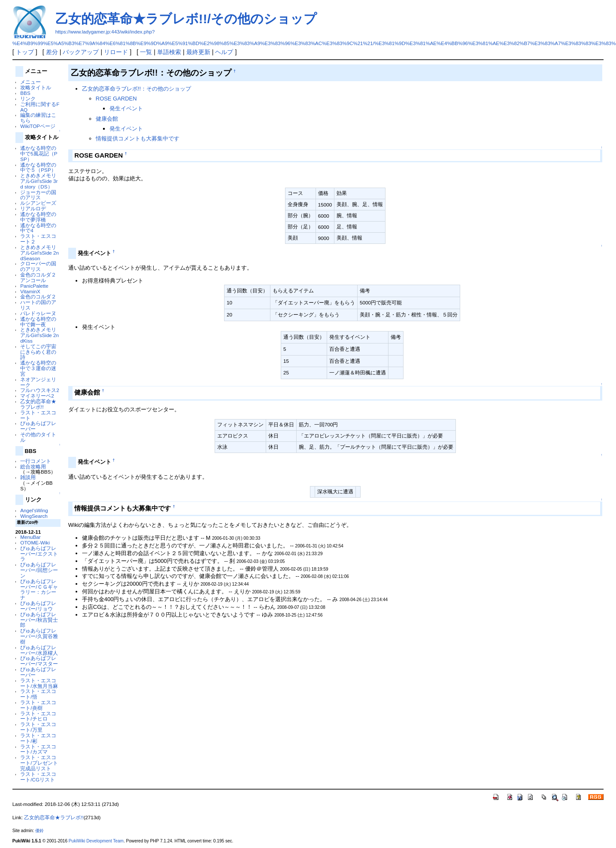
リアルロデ (33, 208)
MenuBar (30, 537)
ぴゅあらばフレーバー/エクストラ (39, 554)
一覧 (146, 52)
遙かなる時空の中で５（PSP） (38, 167)
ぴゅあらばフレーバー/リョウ (38, 606)
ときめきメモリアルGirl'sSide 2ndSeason (39, 253)
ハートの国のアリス (38, 305)
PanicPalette (34, 286)
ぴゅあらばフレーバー (38, 426)
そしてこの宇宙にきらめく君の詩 (38, 352)
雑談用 (28, 477)
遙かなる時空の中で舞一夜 (38, 322)
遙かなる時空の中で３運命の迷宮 (38, 368)
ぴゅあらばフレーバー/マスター (39, 661)
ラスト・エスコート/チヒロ (38, 716)
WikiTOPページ (38, 126)
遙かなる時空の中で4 (38, 228)
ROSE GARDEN (116, 99)
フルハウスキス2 (39, 390)
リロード (116, 52)
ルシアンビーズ (38, 203)
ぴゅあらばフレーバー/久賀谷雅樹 (39, 636)
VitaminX (30, 291)
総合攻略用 (33, 467)
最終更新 (198, 52)
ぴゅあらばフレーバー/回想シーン (39, 570)
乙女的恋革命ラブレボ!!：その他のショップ (137, 89)
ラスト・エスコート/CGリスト (38, 777)
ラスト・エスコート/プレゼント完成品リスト (39, 763)
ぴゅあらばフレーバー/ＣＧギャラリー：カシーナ (39, 589)
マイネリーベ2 (37, 396)
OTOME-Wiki (35, 543)
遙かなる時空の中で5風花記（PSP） (39, 153)
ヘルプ (224, 52)
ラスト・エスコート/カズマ (38, 749)
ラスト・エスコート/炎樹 (38, 705)
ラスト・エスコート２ (38, 239)
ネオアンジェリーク (38, 382)
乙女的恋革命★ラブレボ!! (38, 404)
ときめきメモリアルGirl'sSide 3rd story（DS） (39, 181)
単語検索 (169, 52)
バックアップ (81, 52)
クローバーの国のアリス (38, 266)
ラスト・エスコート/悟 (38, 694)
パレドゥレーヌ (38, 313)
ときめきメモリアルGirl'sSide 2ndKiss (39, 335)
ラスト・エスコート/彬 (38, 738)
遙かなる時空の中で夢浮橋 (38, 217)
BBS (25, 93)
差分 (52, 52)
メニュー (30, 82)
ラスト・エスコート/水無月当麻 (39, 683)
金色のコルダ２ (38, 296)
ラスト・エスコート (38, 415)
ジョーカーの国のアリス (38, 195)
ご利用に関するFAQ (40, 107)
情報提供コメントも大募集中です (138, 138)
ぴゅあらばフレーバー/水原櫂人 (39, 650)
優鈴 (39, 831)
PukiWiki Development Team (96, 841)
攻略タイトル (36, 87)
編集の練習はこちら (38, 118)
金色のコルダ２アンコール (38, 277)
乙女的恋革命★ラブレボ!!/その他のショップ (186, 19)
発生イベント (126, 108)
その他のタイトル (38, 437)
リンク (28, 99)
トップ (25, 52)
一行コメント (36, 461)
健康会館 (107, 119)
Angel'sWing (34, 510)
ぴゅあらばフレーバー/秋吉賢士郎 (39, 620)
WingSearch (34, 516)
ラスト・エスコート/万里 (38, 727)
